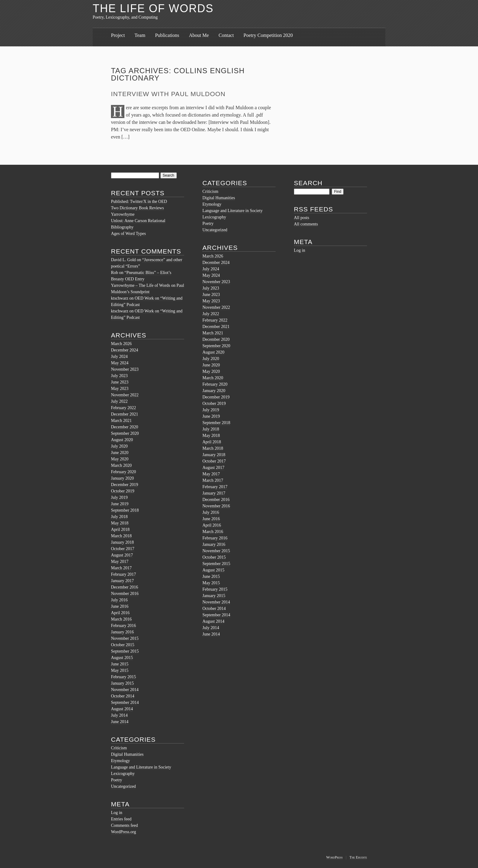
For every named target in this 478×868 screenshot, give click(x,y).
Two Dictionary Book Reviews (137, 208)
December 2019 (125, 485)
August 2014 (122, 709)
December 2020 (125, 427)
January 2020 (122, 478)
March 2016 (121, 619)
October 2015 (123, 645)
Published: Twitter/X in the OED (139, 202)
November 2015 (125, 638)
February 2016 (123, 626)
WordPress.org (123, 832)
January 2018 (122, 542)
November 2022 (125, 395)
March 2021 (121, 421)
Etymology (120, 761)
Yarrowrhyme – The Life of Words (141, 285)
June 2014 (120, 722)
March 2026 (121, 344)
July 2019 (119, 497)
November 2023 (125, 369)
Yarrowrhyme (123, 214)
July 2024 (119, 357)
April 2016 (120, 613)
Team (140, 35)
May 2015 (120, 670)
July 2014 (119, 715)
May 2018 (120, 523)
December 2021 (125, 414)
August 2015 (122, 658)
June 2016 (120, 606)
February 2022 (123, 408)
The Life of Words (153, 8)
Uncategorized (123, 786)
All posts (301, 218)
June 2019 (120, 504)
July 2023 (119, 376)
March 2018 (121, 536)
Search (308, 183)
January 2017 (122, 581)
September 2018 (125, 510)
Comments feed (124, 825)
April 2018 (120, 529)
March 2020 (121, 465)
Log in (117, 813)
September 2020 (125, 433)
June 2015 (120, 664)
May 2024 (120, 363)
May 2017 (120, 562)
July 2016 (119, 600)
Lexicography (123, 774)
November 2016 (125, 594)
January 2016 (122, 632)
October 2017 (123, 549)
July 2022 (119, 401)
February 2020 (123, 472)
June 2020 (120, 453)
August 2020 (122, 440)
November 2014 (125, 690)
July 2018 (119, 517)
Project (118, 35)
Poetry (117, 780)
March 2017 (121, 568)
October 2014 (123, 696)
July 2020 (119, 446)
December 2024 (125, 350)
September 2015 (125, 651)
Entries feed (121, 819)
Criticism (119, 748)
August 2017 (122, 555)
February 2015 (123, 677)
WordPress (334, 857)
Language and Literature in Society (141, 767)
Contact (226, 35)
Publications (167, 35)
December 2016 (125, 587)
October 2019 (123, 491)
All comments (306, 224)
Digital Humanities (127, 754)
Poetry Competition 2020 (268, 35)
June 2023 (120, 382)
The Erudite (358, 857)
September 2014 (125, 702)
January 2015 (122, 683)
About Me (199, 35)
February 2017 (123, 574)
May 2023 (120, 389)
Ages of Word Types (128, 234)
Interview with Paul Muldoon (168, 94)
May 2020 (120, 459)
